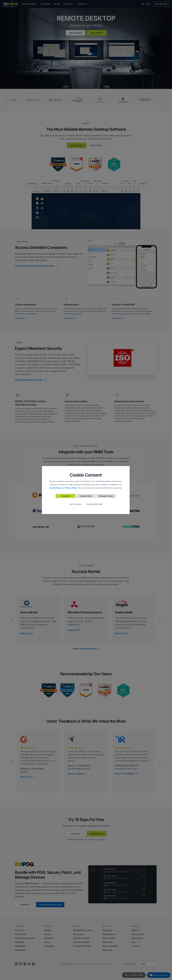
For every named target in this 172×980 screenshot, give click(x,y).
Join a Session (75, 504)
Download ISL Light (94, 504)
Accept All (65, 496)
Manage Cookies (106, 496)
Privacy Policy (71, 488)
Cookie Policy (55, 488)
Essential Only (86, 496)
